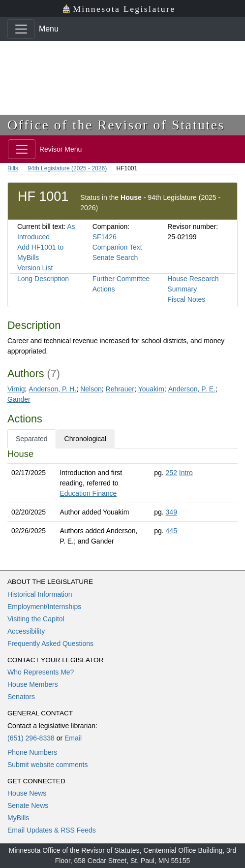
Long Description (43, 279)
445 (171, 531)
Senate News (28, 805)
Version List (35, 268)
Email (73, 738)
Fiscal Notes (186, 299)
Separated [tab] (32, 439)
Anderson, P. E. (192, 389)
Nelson (91, 389)
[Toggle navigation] (21, 29)
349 (171, 512)
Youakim (151, 389)
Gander (19, 399)
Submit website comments (47, 765)
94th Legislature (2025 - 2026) (67, 168)
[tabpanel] (122, 499)
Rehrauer (120, 389)
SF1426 (105, 237)
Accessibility (26, 631)
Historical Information (40, 594)
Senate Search (115, 257)
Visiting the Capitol (36, 619)
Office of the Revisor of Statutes (116, 125)
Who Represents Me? (41, 672)
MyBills (18, 818)
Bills (13, 168)
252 (171, 473)
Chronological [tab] (86, 439)
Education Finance (88, 493)
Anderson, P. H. (52, 389)
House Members (33, 684)
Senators (21, 697)
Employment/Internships (44, 607)
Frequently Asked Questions (50, 643)
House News (27, 793)
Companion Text (117, 247)
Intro (186, 473)
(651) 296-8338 (31, 738)
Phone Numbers (32, 752)
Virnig (16, 389)
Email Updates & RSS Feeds (52, 830)
